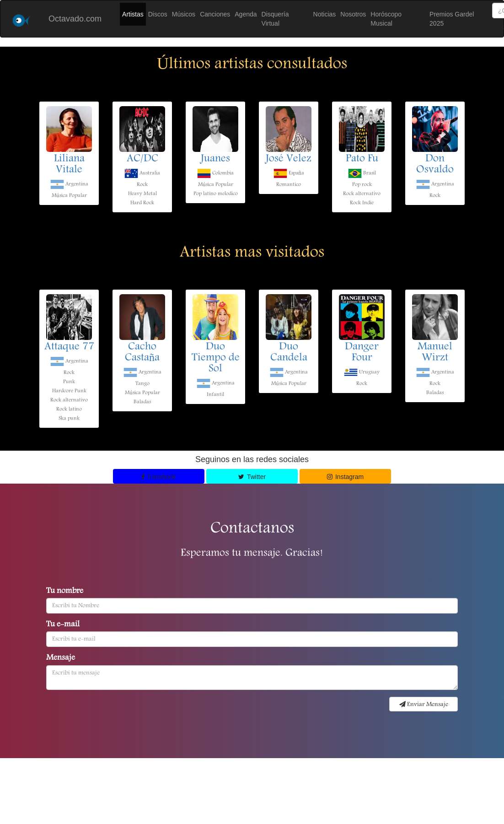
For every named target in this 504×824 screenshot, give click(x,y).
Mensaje (61, 658)
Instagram (346, 477)
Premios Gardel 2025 (452, 19)
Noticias (325, 14)
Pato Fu (362, 159)
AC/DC (142, 159)
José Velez (289, 159)
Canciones (215, 14)
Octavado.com (75, 19)
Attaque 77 (69, 347)
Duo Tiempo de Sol (216, 358)
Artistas (133, 14)
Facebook (159, 477)
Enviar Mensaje (424, 705)
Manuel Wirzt (435, 353)
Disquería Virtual (275, 19)
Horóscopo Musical (386, 19)
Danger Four (362, 353)
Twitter (252, 477)
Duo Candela (289, 353)
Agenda (246, 14)
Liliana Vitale (69, 165)
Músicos (184, 14)
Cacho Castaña (142, 353)
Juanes (215, 159)
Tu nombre (65, 592)
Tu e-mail (63, 625)
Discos (158, 14)
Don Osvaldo (435, 165)
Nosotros (353, 14)
